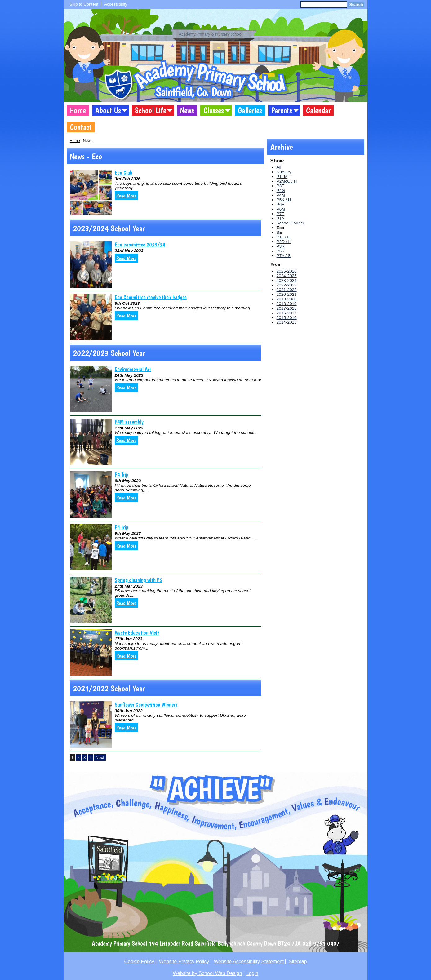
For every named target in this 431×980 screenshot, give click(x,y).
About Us (108, 110)
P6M (281, 209)
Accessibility (116, 4)
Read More (126, 196)
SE (279, 232)
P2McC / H (287, 181)
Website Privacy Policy (184, 962)
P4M (281, 195)
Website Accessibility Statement (249, 962)
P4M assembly (129, 422)
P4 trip (122, 527)
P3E (281, 186)
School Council (291, 223)
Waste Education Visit (137, 633)
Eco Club (124, 173)
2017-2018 (287, 308)
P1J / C (284, 237)
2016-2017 (287, 313)
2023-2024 (287, 280)
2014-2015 (287, 322)
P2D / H (284, 242)
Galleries (250, 110)
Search (356, 4)
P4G (281, 191)
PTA (280, 218)
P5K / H (284, 200)
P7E (281, 214)
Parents (282, 110)
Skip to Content (84, 4)
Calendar (318, 110)
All (279, 167)
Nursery (284, 172)
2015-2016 (287, 318)
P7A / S (284, 256)
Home (78, 110)
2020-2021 (287, 294)
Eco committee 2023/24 (140, 244)
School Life (151, 110)
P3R (281, 246)
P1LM (282, 177)
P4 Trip (122, 474)
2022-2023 (287, 285)
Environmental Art (133, 369)
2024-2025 (287, 276)
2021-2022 (287, 290)
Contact (81, 127)
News (187, 110)
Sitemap (298, 962)
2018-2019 (287, 304)
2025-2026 (287, 271)
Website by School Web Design (207, 973)
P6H (281, 204)
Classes (214, 110)
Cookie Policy (139, 962)
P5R (281, 251)
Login (252, 973)
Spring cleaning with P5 (138, 580)
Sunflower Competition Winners (146, 705)
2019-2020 (287, 299)
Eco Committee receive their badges (151, 297)
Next (100, 758)
